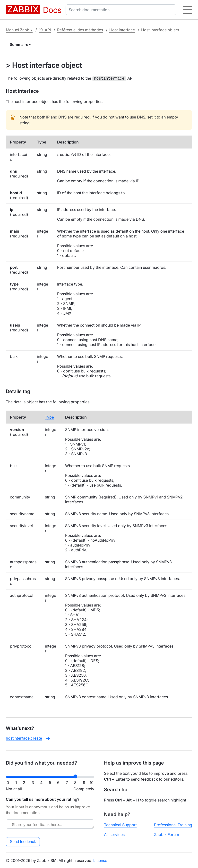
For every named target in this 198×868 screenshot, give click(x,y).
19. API (45, 30)
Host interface (122, 30)
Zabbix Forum (167, 834)
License (100, 860)
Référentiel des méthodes (80, 30)
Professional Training (173, 824)
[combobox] (122, 10)
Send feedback (23, 841)
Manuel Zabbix (19, 30)
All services (114, 834)
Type (49, 417)
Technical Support (120, 824)
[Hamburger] (187, 10)
